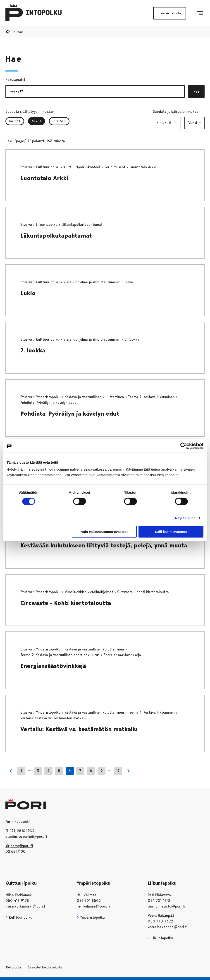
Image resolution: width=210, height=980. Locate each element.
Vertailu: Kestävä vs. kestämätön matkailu (79, 729)
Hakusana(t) (15, 80)
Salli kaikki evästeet (171, 532)
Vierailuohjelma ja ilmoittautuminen (93, 282)
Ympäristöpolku (49, 397)
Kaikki (15, 121)
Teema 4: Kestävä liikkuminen (152, 397)
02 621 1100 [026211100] (16, 851)
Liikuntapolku (47, 225)
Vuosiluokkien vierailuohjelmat (89, 592)
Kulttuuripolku (48, 167)
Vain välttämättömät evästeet (104, 532)
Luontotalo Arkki (44, 178)
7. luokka (33, 350)
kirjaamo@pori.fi (19, 846)
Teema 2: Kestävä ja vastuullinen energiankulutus (61, 655)
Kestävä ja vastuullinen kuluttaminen (95, 397)
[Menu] (200, 13)
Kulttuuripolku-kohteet (82, 167)
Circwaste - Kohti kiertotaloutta (66, 603)
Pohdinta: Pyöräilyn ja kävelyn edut (70, 414)
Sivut (38, 121)
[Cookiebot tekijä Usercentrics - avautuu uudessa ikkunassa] (184, 446)
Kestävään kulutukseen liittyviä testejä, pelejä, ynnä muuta (104, 545)
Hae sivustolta (170, 13)
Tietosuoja (13, 967)
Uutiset (59, 121)
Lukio (28, 293)
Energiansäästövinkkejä (53, 666)
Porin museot (116, 167)
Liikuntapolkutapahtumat (56, 236)
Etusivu (27, 167)
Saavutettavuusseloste (45, 967)
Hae (196, 91)
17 (118, 771)
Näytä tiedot (185, 518)
